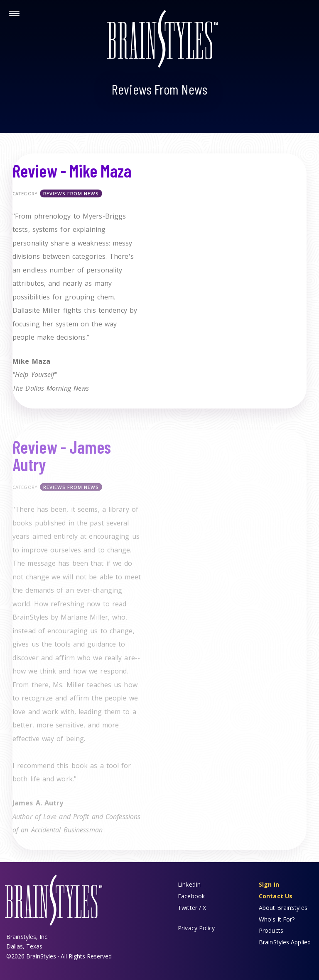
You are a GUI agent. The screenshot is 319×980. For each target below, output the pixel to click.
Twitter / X (192, 908)
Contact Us (276, 896)
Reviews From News (71, 193)
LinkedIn (189, 884)
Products (271, 930)
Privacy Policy (196, 928)
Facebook (191, 896)
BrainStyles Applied (285, 942)
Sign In (269, 884)
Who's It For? (277, 919)
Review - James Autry (62, 460)
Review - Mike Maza (72, 170)
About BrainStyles (283, 908)
